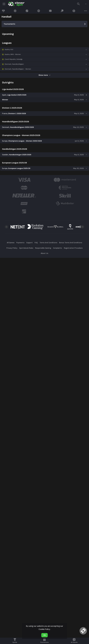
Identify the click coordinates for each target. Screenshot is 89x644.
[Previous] (6, 227)
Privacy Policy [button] (12, 248)
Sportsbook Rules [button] (26, 248)
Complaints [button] (58, 248)
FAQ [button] (36, 243)
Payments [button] (20, 243)
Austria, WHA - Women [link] (13, 54)
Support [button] (30, 243)
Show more (44, 75)
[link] (16, 4)
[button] (44, 50)
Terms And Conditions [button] (48, 243)
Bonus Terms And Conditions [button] (71, 243)
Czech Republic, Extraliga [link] (14, 59)
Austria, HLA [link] (9, 50)
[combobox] (84, 4)
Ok (44, 635)
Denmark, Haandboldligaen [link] (14, 64)
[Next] (83, 227)
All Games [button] (11, 243)
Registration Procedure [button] (73, 248)
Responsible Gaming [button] (43, 248)
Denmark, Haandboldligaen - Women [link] (18, 69)
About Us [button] (44, 253)
